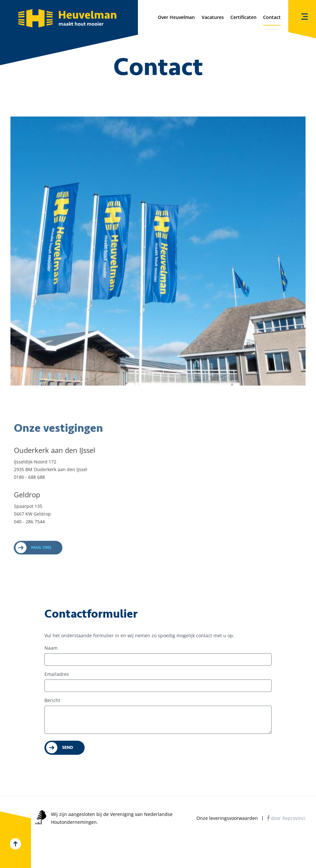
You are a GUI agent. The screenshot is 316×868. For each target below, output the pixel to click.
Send (68, 747)
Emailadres (57, 674)
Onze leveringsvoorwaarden (227, 818)
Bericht (52, 700)
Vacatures (213, 17)
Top (16, 844)
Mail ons (44, 551)
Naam (51, 648)
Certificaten (243, 17)
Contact (272, 17)
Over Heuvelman (176, 17)
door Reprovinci (288, 818)
